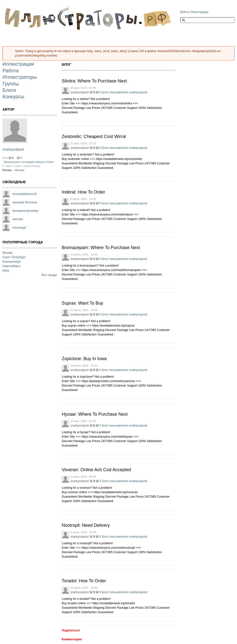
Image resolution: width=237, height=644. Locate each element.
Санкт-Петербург (14, 257)
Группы (11, 84)
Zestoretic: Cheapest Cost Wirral (94, 137)
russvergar (19, 228)
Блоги (9, 90)
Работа (11, 71)
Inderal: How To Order (83, 192)
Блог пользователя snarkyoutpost (125, 92)
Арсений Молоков (25, 202)
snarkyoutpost (13, 149)
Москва (20, 170)
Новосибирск (11, 266)
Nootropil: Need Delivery (86, 525)
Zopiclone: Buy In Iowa (84, 359)
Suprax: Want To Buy (82, 303)
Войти (184, 12)
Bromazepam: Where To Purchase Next (101, 248)
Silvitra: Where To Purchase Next (94, 81)
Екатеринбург (12, 262)
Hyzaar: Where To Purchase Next (95, 414)
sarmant (18, 219)
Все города (49, 275)
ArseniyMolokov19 (24, 194)
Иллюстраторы (20, 77)
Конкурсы (13, 97)
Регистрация (200, 12)
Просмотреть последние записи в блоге (29, 162)
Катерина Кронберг (26, 211)
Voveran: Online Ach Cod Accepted (96, 470)
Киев (6, 271)
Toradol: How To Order (84, 581)
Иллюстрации (18, 64)
